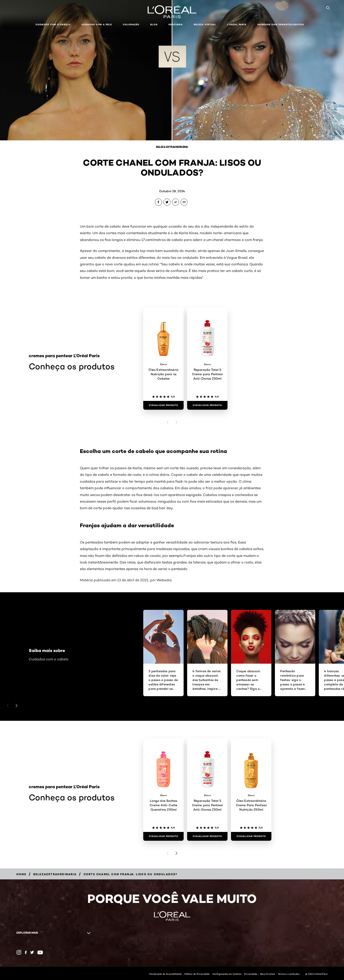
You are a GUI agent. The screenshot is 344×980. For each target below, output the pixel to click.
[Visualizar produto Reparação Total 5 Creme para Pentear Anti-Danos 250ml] (207, 405)
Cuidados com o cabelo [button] (53, 24)
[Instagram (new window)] (19, 952)
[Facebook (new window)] (26, 952)
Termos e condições (289, 974)
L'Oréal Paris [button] (237, 24)
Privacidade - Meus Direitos (260, 974)
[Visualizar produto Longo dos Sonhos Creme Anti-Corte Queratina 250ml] (163, 836)
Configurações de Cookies (227, 974)
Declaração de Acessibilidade (166, 974)
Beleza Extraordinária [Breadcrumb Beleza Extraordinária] (172, 147)
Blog (154, 24)
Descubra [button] (176, 24)
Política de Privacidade (197, 974)
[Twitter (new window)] (32, 952)
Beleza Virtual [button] (205, 24)
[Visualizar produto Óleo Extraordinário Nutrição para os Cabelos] (163, 405)
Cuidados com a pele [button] (97, 24)
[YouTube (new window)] (40, 952)
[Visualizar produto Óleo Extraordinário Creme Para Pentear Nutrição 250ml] (251, 836)
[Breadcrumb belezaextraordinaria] (55, 874)
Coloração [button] (131, 24)
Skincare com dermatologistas (281, 24)
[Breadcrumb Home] (21, 874)
